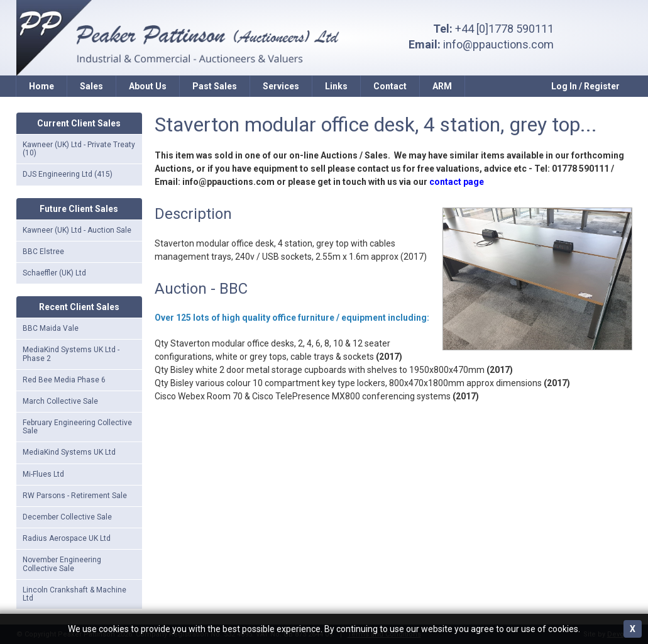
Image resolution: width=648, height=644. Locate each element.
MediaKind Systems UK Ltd (69, 452)
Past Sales (215, 86)
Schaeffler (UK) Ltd (54, 273)
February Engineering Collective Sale (77, 427)
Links (336, 86)
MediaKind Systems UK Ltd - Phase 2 (71, 354)
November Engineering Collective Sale (62, 564)
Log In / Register (585, 86)
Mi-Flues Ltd (43, 474)
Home (41, 86)
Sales (91, 86)
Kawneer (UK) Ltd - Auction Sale (77, 230)
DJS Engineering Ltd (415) (68, 174)
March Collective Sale (60, 401)
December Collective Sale (67, 517)
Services (281, 86)
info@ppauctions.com (498, 44)
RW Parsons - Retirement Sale (75, 496)
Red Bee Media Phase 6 (64, 380)
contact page (457, 182)
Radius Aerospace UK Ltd (67, 538)
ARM (442, 86)
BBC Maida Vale (51, 328)
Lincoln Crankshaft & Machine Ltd (74, 594)
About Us (148, 86)
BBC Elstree (43, 252)
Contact (390, 86)
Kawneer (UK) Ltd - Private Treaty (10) (79, 149)
